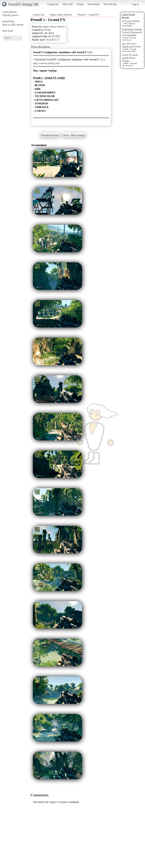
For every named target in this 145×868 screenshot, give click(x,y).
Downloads (94, 4)
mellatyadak (130, 51)
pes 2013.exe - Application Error (131, 45)
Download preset (50, 135)
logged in (54, 802)
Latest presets (10, 12)
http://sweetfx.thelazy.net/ (47, 63)
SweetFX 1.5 (53, 40)
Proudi (47, 30)
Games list (53, 4)
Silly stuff (68, 4)
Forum (80, 4)
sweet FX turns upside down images (130, 58)
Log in (135, 4)
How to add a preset (13, 25)
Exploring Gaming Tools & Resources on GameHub (132, 32)
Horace (128, 40)
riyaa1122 (129, 65)
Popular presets (10, 15)
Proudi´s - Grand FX (88, 15)
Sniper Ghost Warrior (61, 15)
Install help (8, 21)
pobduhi (129, 26)
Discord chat (110, 4)
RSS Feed (8, 31)
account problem (131, 21)
